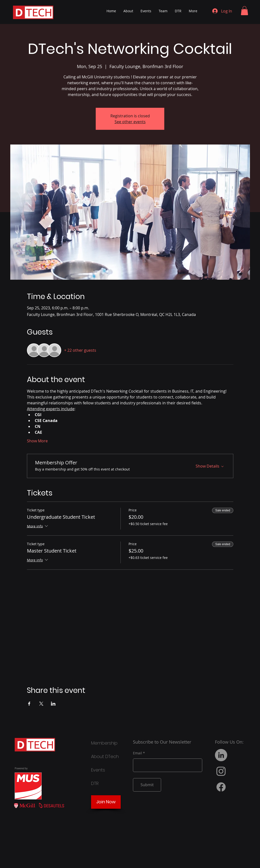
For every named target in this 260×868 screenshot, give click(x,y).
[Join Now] (106, 802)
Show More (37, 441)
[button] (244, 11)
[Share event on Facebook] (29, 704)
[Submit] (147, 785)
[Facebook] (221, 787)
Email (137, 753)
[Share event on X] (41, 704)
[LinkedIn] (221, 755)
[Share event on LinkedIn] (53, 704)
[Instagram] (221, 771)
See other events (130, 122)
